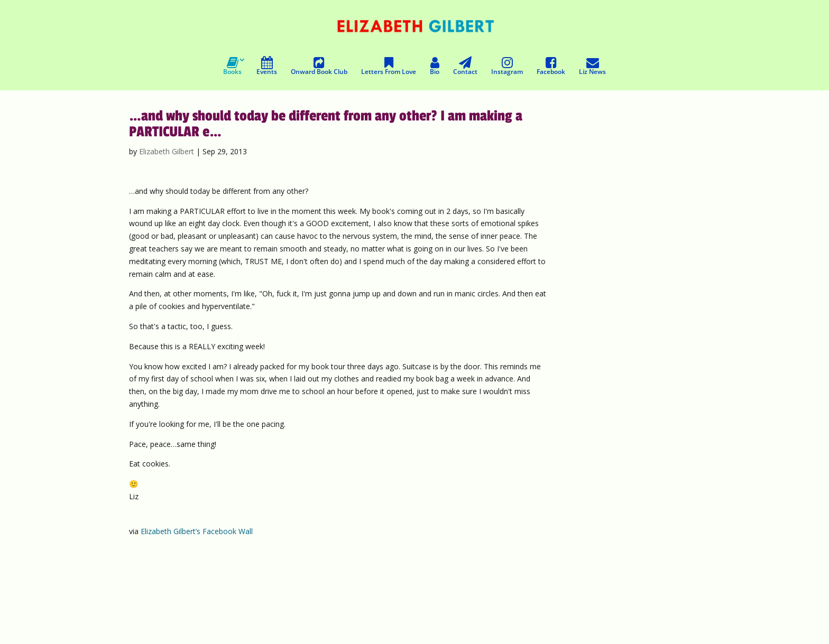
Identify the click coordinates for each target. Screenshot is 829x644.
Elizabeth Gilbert (167, 151)
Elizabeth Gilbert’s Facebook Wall (197, 531)
